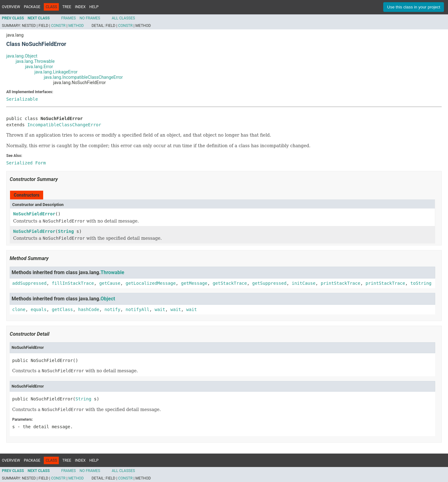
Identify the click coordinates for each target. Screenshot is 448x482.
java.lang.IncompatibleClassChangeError (83, 77)
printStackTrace (340, 283)
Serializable (22, 99)
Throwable (112, 272)
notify (112, 309)
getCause (110, 283)
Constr (58, 26)
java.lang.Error (39, 67)
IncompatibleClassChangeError (64, 125)
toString (421, 283)
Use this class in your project (414, 7)
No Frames (90, 18)
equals (39, 309)
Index (80, 7)
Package (32, 7)
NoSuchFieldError (34, 214)
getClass (62, 309)
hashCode (89, 309)
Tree (67, 7)
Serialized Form (26, 163)
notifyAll (137, 309)
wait (160, 309)
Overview (11, 7)
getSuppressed (269, 283)
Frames (69, 18)
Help (94, 7)
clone (19, 309)
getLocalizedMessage (150, 283)
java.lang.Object (22, 56)
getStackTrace (230, 283)
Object (108, 299)
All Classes (123, 18)
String (66, 231)
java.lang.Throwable (35, 61)
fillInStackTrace (73, 283)
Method (76, 26)
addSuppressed (29, 283)
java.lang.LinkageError (56, 72)
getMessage (194, 283)
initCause (304, 283)
